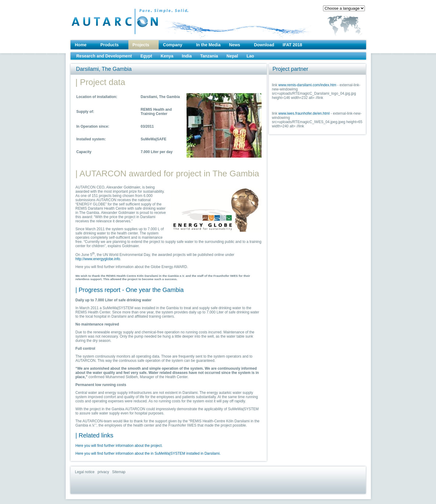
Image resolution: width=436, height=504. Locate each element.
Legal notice (85, 472)
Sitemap (119, 472)
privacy (103, 472)
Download (264, 45)
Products (109, 45)
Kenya (167, 56)
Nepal (232, 56)
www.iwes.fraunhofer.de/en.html (304, 113)
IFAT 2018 (292, 45)
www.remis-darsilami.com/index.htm (307, 85)
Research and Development (104, 56)
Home (81, 45)
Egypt (146, 56)
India (187, 56)
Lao (250, 56)
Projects (141, 45)
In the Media (208, 45)
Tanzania (209, 56)
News (235, 45)
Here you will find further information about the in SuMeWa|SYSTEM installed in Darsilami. (148, 453)
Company (173, 45)
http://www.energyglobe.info (98, 259)
